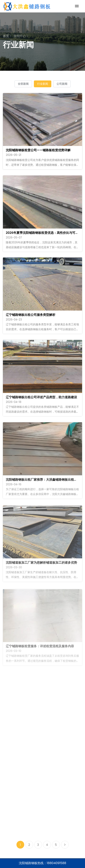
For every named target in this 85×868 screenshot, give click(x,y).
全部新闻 (23, 84)
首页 (7, 36)
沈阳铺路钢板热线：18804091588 (42, 863)
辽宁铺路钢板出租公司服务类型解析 (31, 317)
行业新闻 (43, 84)
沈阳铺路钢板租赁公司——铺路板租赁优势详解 (38, 150)
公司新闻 (62, 84)
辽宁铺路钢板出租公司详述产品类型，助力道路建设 (41, 400)
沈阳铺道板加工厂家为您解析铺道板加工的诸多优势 (41, 567)
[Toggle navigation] (76, 6)
